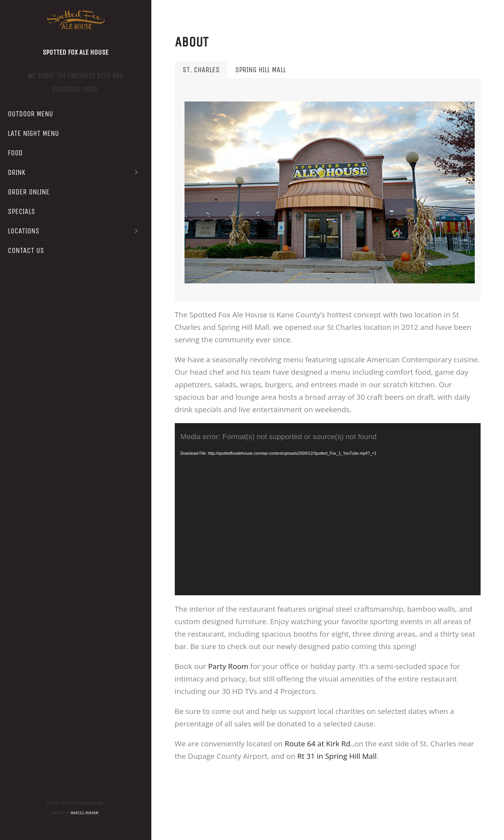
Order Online (29, 192)
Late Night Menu (33, 133)
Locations (76, 231)
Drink (76, 172)
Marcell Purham (84, 813)
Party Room (228, 666)
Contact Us (26, 250)
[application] (328, 509)
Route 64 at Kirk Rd (318, 744)
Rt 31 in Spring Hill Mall (337, 756)
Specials (21, 211)
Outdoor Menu (30, 114)
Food (15, 153)
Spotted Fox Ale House (75, 52)
